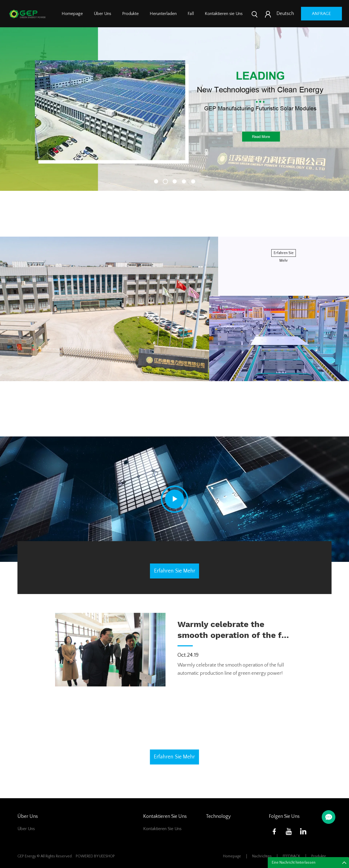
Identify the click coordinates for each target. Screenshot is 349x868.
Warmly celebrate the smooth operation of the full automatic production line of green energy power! (236, 630)
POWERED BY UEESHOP (95, 856)
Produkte (130, 14)
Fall (191, 14)
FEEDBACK (291, 856)
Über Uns (103, 14)
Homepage (72, 14)
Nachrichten (262, 856)
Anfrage (321, 14)
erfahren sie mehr (284, 254)
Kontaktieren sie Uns (224, 14)
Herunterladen (163, 14)
